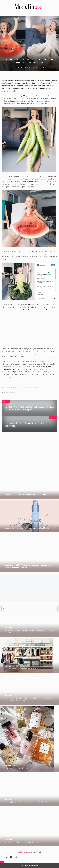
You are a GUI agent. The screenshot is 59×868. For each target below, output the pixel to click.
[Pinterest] (11, 857)
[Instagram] (16, 857)
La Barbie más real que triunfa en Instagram (26, 387)
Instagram (12, 104)
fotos (6, 393)
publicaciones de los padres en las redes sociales (32, 361)
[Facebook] (2, 857)
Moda (42, 67)
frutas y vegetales (50, 251)
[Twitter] (6, 857)
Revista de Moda (36, 852)
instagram (12, 393)
